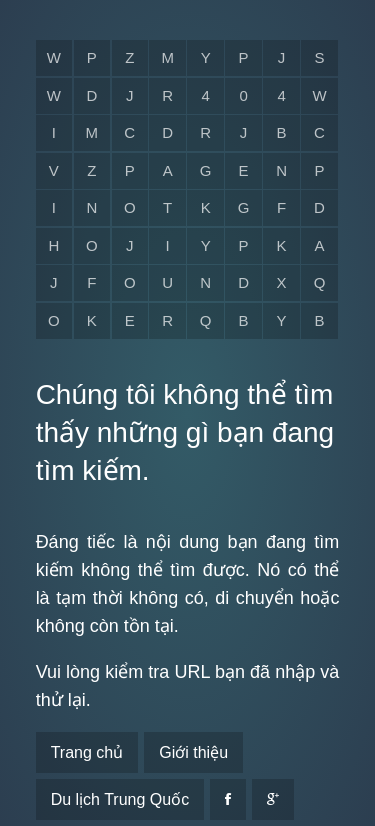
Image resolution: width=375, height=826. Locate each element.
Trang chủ (87, 752)
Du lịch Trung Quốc (120, 799)
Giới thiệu (193, 752)
